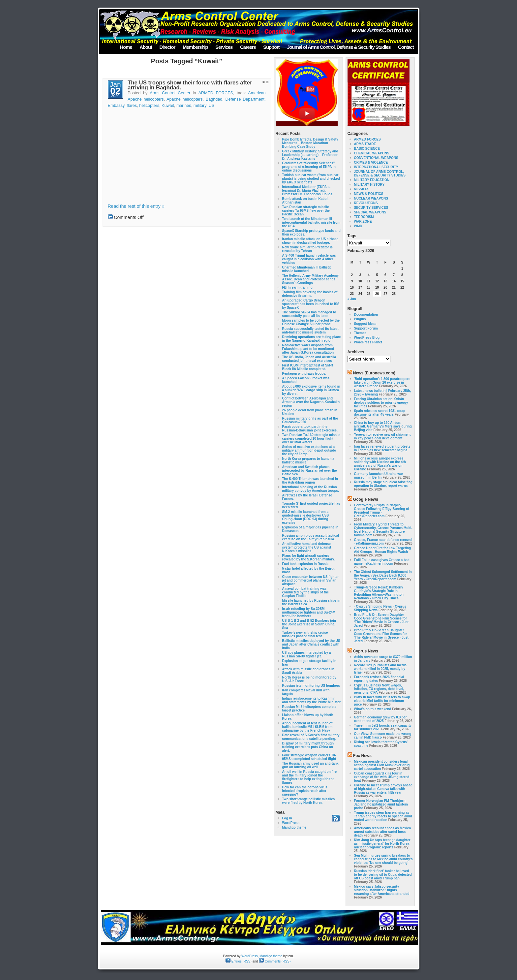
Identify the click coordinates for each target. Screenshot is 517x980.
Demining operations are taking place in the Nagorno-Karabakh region (312, 339)
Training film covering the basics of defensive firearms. (310, 294)
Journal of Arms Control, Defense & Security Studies (339, 47)
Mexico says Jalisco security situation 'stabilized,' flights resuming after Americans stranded (382, 890)
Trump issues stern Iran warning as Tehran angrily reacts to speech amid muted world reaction (383, 816)
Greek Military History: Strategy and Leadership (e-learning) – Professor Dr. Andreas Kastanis (310, 155)
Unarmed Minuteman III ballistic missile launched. (307, 269)
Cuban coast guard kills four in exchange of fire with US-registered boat (382, 777)
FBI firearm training (297, 287)
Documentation (366, 315)
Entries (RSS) (239, 961)
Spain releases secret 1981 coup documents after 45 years (380, 413)
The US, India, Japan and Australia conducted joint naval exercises (309, 359)
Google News (366, 499)
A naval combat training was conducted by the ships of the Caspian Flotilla (306, 592)
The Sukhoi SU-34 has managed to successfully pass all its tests (309, 314)
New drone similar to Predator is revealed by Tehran (307, 249)
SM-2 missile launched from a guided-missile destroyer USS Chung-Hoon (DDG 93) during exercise (306, 517)
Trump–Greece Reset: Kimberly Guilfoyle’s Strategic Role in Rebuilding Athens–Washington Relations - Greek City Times (379, 593)
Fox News (362, 756)
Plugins (360, 319)
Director (167, 47)
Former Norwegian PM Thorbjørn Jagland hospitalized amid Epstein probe (381, 804)
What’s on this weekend (373, 709)
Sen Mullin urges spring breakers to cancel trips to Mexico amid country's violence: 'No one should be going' (383, 859)
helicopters (149, 106)
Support (271, 47)
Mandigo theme (294, 827)
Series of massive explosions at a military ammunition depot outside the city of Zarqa (309, 450)
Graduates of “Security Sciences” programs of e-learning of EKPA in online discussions (309, 167)
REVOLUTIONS (366, 203)
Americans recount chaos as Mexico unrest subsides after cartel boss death (383, 832)
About (146, 47)
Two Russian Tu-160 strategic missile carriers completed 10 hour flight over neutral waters (311, 439)
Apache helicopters (184, 99)
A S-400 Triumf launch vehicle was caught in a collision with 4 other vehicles (309, 259)
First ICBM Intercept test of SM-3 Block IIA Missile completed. (308, 367)
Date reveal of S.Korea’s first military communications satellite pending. (311, 737)
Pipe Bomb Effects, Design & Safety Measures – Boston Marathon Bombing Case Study (310, 143)
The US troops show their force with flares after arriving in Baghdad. (190, 85)
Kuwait (168, 106)
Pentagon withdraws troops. (304, 374)
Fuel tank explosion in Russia (305, 564)
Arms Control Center (170, 93)
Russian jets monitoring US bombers (311, 686)
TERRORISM (364, 217)
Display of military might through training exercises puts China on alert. (308, 747)
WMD (358, 226)
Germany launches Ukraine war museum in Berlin (379, 476)
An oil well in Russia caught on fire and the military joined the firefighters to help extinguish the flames (310, 777)
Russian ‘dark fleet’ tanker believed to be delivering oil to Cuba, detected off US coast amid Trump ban (383, 875)
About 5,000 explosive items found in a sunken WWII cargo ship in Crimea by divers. (311, 390)
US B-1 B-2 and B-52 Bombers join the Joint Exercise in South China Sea (309, 624)
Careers (248, 47)
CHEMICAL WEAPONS (372, 153)
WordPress (291, 823)
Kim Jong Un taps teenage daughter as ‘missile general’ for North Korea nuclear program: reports (382, 844)
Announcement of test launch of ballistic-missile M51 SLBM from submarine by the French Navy (307, 727)
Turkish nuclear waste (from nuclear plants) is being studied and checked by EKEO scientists (311, 179)
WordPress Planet (368, 342)
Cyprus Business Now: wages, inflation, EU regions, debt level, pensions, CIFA (379, 689)
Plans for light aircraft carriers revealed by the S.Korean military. (309, 557)
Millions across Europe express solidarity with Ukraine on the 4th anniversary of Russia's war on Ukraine (380, 464)
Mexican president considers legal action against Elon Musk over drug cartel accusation (382, 765)
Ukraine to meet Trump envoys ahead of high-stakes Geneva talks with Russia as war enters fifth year (383, 789)
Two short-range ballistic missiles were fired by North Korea (309, 801)
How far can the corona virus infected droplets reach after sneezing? (305, 791)
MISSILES (362, 189)
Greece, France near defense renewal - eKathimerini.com (383, 542)
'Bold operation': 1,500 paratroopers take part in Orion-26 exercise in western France (382, 382)
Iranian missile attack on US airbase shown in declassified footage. (310, 241)
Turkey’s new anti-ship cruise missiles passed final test (305, 634)
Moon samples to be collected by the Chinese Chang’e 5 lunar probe (311, 322)
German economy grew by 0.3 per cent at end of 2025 (380, 719)
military (200, 106)
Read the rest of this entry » (136, 206)
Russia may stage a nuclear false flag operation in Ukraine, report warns (383, 484)
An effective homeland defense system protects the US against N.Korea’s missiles (307, 547)
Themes (360, 333)
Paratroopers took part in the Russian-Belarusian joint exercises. (310, 428)
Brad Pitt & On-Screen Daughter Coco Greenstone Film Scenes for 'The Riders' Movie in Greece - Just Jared (381, 636)
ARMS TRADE (365, 144)
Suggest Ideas (365, 324)
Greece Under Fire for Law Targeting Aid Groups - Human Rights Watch (383, 550)
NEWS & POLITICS (369, 194)
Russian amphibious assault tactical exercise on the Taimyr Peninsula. (311, 537)
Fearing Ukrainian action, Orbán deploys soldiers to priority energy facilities (381, 403)
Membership (195, 47)
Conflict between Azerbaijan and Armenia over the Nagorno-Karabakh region (311, 402)
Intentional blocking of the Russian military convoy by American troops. (311, 489)
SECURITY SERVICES (371, 208)
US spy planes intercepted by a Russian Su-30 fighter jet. (307, 654)
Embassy (116, 106)
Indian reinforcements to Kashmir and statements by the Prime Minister (311, 700)
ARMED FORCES (216, 93)
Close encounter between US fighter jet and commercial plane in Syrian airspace (311, 580)
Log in (287, 818)
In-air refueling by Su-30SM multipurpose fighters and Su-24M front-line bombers (309, 612)
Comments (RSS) (275, 961)
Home (126, 47)
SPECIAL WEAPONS (370, 212)
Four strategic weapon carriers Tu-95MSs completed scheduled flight (309, 757)
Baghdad (214, 99)
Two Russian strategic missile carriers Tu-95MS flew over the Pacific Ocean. (306, 211)
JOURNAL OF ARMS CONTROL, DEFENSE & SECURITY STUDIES (380, 174)
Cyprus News (366, 651)
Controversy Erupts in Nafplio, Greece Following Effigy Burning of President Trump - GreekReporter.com (382, 511)
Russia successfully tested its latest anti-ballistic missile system (310, 331)
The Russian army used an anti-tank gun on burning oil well (310, 765)
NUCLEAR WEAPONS (371, 198)
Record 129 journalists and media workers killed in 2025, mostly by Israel (380, 669)
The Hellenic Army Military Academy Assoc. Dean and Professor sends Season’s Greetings (311, 279)
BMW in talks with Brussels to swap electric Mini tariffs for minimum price (382, 701)
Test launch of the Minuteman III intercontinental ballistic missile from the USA (311, 222)
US (212, 106)
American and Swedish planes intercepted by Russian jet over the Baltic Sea (310, 471)
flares (132, 106)
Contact (406, 47)
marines (184, 106)
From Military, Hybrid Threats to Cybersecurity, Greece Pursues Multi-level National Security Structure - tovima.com (383, 530)
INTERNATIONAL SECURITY (376, 167)
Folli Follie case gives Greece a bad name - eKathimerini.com (382, 562)
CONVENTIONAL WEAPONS (376, 158)
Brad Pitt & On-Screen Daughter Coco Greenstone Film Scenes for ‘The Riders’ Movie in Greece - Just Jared (381, 620)
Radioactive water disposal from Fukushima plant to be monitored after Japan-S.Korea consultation (308, 349)
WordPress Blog (367, 338)
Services (224, 47)
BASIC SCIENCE (367, 149)
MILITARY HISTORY (369, 185)
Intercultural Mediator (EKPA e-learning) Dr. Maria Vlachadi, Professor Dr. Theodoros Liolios (307, 190)
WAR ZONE (363, 221)
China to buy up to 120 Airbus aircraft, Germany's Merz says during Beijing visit (383, 426)
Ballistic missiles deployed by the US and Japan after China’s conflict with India (311, 644)
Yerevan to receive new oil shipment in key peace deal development (382, 436)
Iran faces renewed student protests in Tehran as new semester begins (382, 448)
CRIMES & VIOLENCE (371, 162)
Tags (352, 236)
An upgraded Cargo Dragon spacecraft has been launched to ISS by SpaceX (311, 304)
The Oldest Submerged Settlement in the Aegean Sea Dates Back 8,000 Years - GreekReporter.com (383, 575)
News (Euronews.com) (374, 373)
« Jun (352, 299)
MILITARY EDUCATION (372, 180)
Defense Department (245, 99)
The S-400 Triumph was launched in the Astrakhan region (310, 481)
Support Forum (366, 328)
